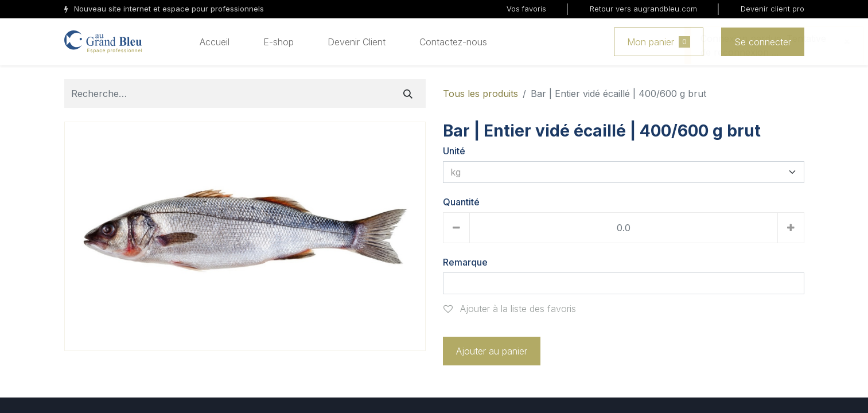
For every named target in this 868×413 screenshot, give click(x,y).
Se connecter (763, 42)
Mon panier (659, 42)
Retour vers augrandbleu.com (643, 9)
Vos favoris (526, 9)
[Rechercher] (408, 93)
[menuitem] (215, 42)
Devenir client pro (772, 9)
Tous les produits (480, 93)
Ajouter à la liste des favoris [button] (510, 309)
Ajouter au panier (492, 351)
